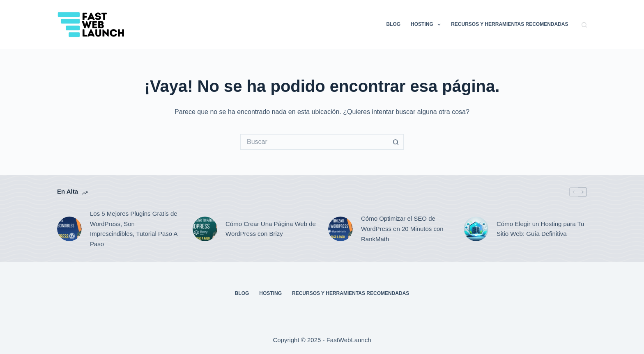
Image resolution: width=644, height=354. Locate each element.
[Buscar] (584, 25)
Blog (393, 24)
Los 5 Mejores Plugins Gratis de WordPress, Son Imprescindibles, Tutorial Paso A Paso (134, 229)
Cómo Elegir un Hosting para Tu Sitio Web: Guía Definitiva (540, 229)
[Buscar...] (314, 142)
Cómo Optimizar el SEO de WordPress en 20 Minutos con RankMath (402, 229)
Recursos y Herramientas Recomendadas (509, 24)
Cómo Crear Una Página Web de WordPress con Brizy (271, 229)
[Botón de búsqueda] (396, 142)
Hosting (427, 25)
